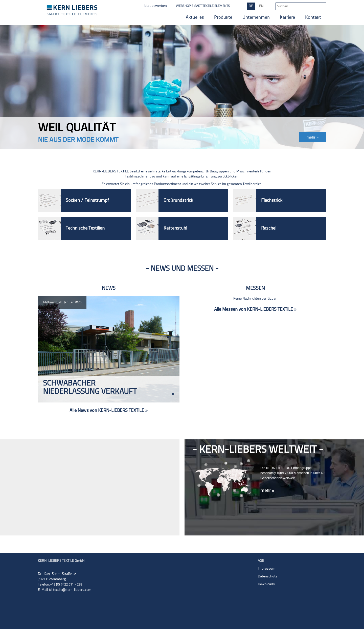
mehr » (267, 491)
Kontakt (313, 18)
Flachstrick (272, 201)
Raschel (269, 228)
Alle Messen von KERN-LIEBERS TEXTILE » (255, 310)
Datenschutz (268, 577)
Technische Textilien (85, 228)
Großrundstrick (178, 201)
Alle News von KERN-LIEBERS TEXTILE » (109, 411)
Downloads (266, 584)
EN (261, 6)
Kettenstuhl (175, 228)
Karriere (287, 18)
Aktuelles (195, 18)
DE (251, 6)
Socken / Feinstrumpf (87, 201)
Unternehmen (256, 18)
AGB (261, 561)
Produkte (223, 18)
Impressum (267, 569)
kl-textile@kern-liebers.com (70, 590)
